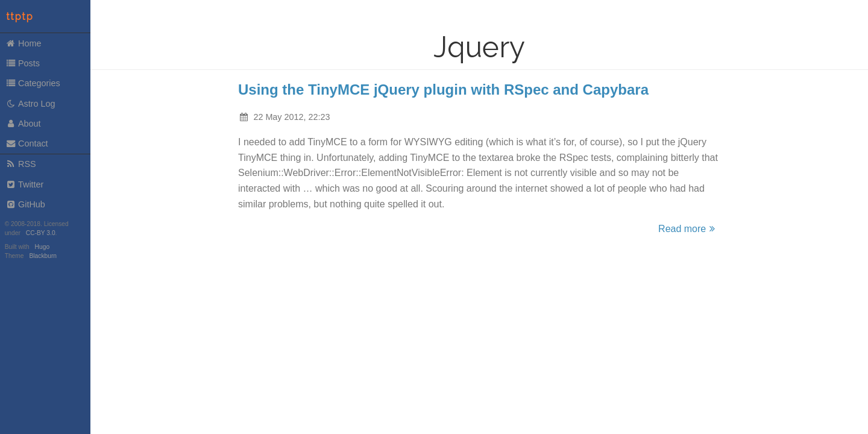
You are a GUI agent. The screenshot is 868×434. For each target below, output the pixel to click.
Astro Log (30, 104)
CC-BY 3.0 (41, 233)
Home (24, 43)
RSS (21, 164)
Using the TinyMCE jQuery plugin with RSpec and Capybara (443, 90)
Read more (688, 229)
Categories (33, 83)
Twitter (25, 184)
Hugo (42, 247)
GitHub (25, 204)
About (23, 124)
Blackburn (43, 256)
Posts (23, 63)
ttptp (20, 17)
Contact (27, 143)
